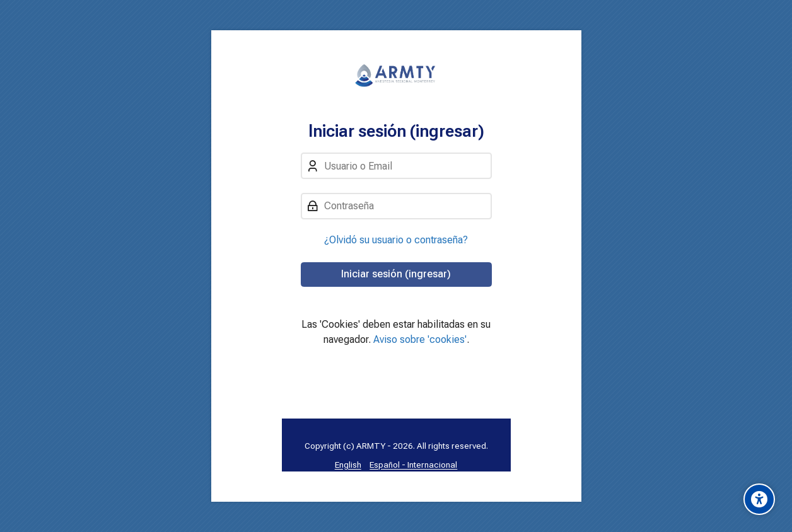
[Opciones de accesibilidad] (759, 499)
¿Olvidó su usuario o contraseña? (396, 240)
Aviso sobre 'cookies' (420, 339)
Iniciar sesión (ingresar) (396, 274)
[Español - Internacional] (413, 465)
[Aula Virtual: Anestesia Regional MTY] (396, 76)
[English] (348, 465)
